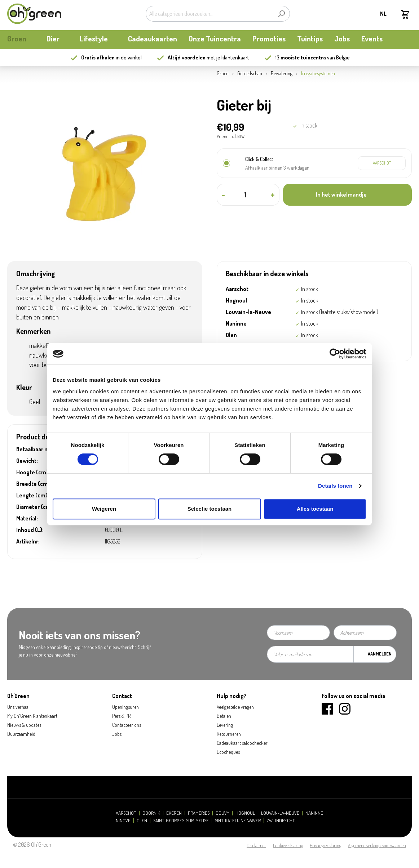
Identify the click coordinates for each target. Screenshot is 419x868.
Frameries (199, 813)
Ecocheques (228, 752)
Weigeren (104, 509)
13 (301, 57)
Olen (142, 821)
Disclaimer (256, 845)
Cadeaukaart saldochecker (242, 743)
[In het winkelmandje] (347, 195)
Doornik (151, 813)
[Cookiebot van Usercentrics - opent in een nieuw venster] (335, 354)
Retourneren (229, 734)
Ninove (123, 821)
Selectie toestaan (210, 509)
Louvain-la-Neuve (280, 813)
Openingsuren (125, 707)
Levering (225, 725)
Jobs (117, 734)
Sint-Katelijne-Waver (238, 821)
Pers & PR (121, 716)
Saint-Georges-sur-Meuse (181, 821)
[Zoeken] (281, 14)
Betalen (224, 716)
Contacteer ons (127, 725)
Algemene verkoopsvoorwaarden (377, 845)
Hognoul (245, 813)
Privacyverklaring (325, 845)
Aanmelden (380, 654)
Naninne (314, 813)
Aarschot (126, 813)
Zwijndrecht (281, 821)
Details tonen (335, 486)
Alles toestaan (315, 509)
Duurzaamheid (21, 734)
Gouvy (222, 813)
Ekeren (174, 813)
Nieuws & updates (24, 725)
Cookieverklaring (288, 845)
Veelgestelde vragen (235, 707)
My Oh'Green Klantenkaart (32, 716)
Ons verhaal (18, 707)
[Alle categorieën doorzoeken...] (209, 14)
